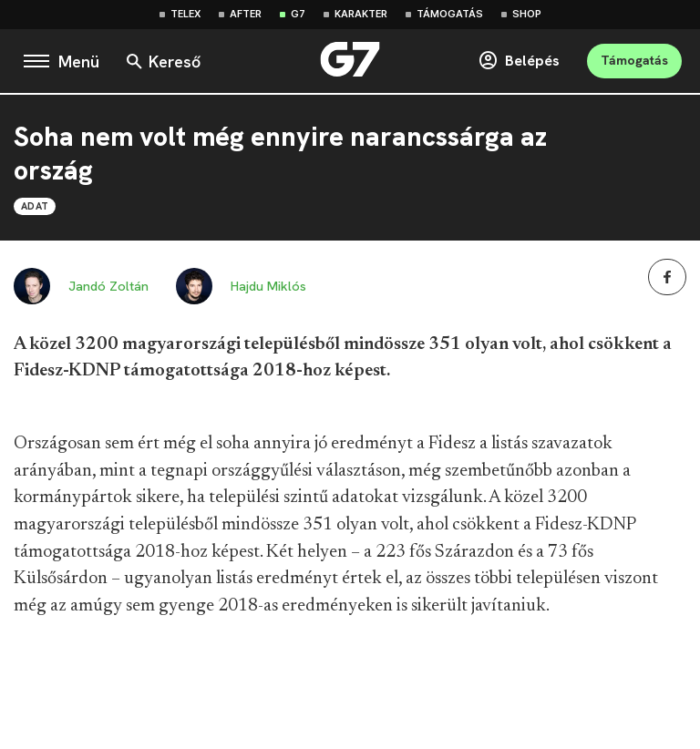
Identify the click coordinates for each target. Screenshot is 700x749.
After (246, 14)
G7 (298, 14)
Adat (35, 206)
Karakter (361, 14)
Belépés (519, 61)
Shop (527, 14)
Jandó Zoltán (108, 286)
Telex (185, 14)
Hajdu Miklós (268, 286)
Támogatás (450, 14)
